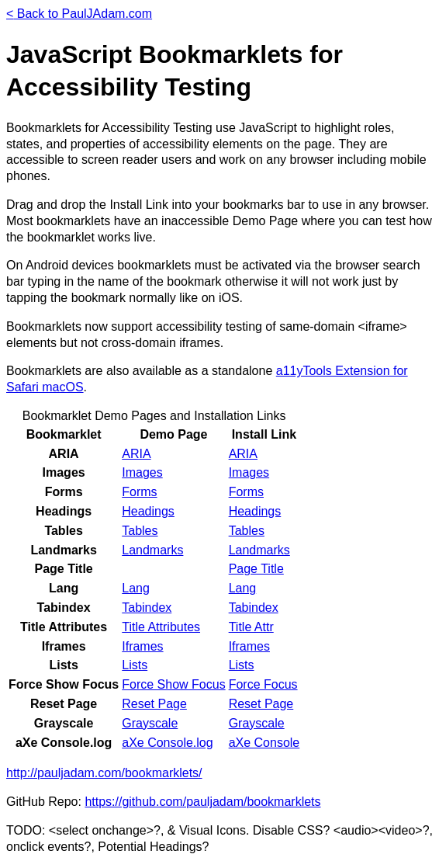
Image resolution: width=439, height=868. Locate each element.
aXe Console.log (167, 743)
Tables (140, 531)
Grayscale (150, 723)
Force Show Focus (173, 684)
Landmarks (152, 550)
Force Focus (263, 684)
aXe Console (264, 743)
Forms (139, 492)
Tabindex (147, 608)
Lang (136, 588)
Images (142, 472)
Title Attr (251, 627)
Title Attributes (161, 627)
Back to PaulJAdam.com (79, 14)
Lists (135, 665)
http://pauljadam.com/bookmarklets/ (104, 773)
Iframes (142, 646)
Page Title (256, 569)
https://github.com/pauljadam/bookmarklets (202, 802)
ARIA (136, 454)
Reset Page (154, 704)
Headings (148, 511)
